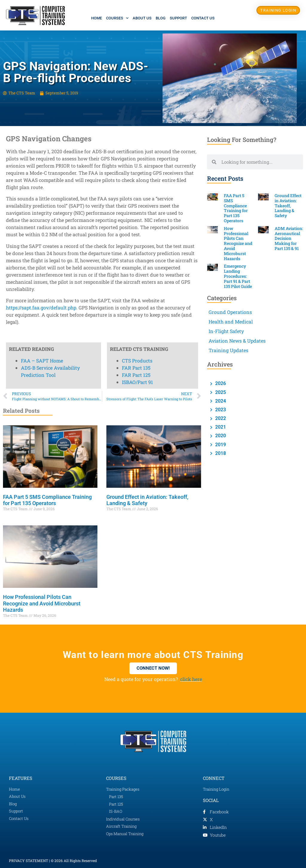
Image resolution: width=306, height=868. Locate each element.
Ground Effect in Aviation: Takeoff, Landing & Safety (288, 206)
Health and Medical (231, 322)
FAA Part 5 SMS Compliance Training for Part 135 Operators (47, 500)
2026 (220, 383)
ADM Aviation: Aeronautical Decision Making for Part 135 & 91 (289, 238)
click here (191, 679)
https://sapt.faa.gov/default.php (41, 308)
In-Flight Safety (226, 331)
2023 (220, 410)
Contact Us (203, 18)
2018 (220, 453)
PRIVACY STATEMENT (29, 861)
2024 (220, 401)
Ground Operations (230, 312)
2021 (220, 427)
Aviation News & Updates (237, 341)
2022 (220, 418)
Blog (161, 18)
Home (97, 18)
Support (178, 18)
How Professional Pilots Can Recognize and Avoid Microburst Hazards (42, 603)
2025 (220, 392)
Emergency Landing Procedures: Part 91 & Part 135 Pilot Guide (238, 276)
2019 (220, 445)
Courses (117, 18)
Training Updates (228, 350)
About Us (142, 18)
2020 (220, 436)
